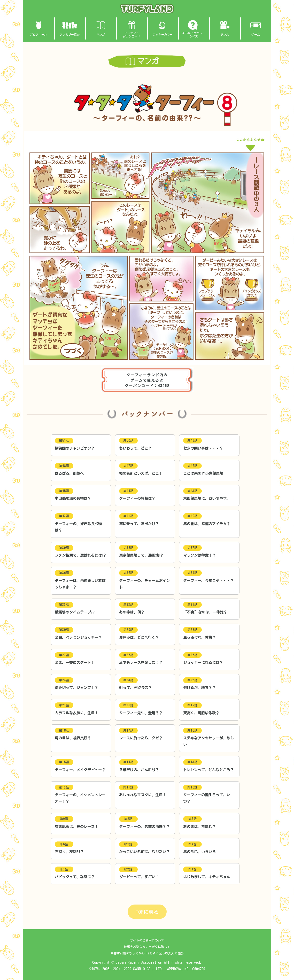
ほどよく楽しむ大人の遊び (165, 953)
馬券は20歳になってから (128, 953)
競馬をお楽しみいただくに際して (147, 947)
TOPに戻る (147, 912)
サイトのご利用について (147, 940)
